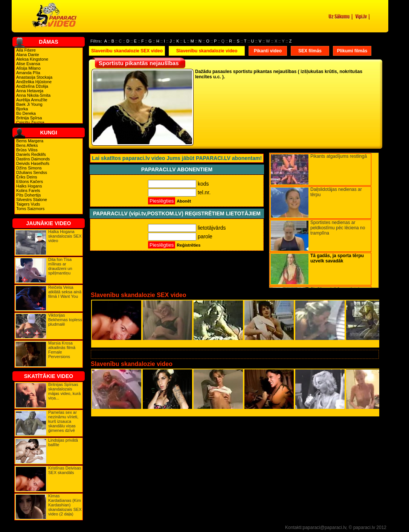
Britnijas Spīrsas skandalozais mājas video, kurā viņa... (64, 391)
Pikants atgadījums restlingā (339, 156)
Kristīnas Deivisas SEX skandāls (65, 470)
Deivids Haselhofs (33, 163)
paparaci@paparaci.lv (324, 527)
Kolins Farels (28, 191)
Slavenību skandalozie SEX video (127, 51)
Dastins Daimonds (33, 159)
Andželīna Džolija (32, 86)
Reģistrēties (188, 245)
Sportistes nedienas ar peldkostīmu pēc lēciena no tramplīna (338, 228)
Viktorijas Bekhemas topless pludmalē (65, 320)
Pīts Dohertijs (28, 195)
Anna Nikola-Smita (33, 95)
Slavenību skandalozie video (207, 51)
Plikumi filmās (352, 51)
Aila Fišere (26, 50)
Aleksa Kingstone (32, 59)
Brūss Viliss (27, 150)
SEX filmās (310, 51)
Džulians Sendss (32, 172)
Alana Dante (28, 55)
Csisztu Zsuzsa (30, 122)
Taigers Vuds (28, 204)
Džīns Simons (29, 168)
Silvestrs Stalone (32, 200)
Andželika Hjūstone (34, 82)
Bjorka (22, 109)
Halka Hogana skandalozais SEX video (65, 236)
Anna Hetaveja (30, 91)
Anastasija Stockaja (34, 77)
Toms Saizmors (30, 209)
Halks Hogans (29, 186)
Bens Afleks (27, 145)
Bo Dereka (26, 113)
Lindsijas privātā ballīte (63, 442)
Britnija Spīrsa (29, 118)
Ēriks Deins (27, 177)
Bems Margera (30, 141)
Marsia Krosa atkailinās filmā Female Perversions (62, 350)
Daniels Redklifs (31, 154)
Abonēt (184, 201)
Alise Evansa (28, 64)
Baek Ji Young (29, 104)
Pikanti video (268, 51)
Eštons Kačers (30, 181)
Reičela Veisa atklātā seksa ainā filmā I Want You (65, 292)
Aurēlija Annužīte (32, 100)
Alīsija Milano (28, 68)
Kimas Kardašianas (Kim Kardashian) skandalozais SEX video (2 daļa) (65, 505)
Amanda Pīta (28, 73)
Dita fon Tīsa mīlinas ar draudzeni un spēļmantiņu (60, 266)
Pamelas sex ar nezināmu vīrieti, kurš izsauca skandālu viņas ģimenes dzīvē (63, 421)
